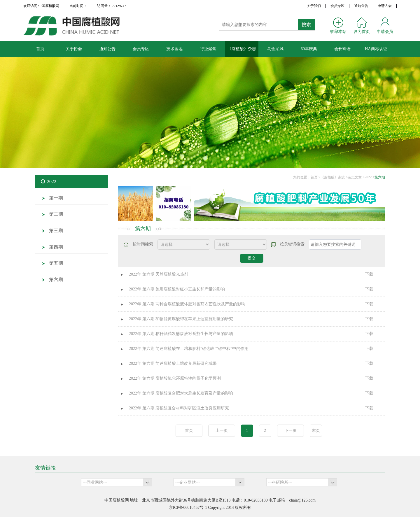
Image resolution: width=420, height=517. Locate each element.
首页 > (316, 177)
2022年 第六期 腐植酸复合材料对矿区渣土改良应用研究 (179, 408)
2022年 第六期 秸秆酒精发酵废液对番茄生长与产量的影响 (181, 334)
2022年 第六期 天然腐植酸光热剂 (159, 274)
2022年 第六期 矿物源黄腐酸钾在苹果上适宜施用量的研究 (181, 319)
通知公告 (361, 6)
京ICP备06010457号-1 (188, 508)
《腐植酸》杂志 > (334, 177)
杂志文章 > (356, 177)
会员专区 (337, 6)
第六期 (380, 177)
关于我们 (314, 6)
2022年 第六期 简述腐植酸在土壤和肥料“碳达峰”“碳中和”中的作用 (189, 349)
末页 (316, 431)
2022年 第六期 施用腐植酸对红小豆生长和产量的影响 (177, 289)
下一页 (290, 431)
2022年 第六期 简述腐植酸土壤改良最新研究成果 (173, 363)
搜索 (306, 25)
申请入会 (385, 6)
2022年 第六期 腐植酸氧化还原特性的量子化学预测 (175, 378)
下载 (369, 274)
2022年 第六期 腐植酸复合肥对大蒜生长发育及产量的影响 (181, 393)
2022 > (370, 177)
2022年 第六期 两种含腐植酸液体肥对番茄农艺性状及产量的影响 (187, 304)
